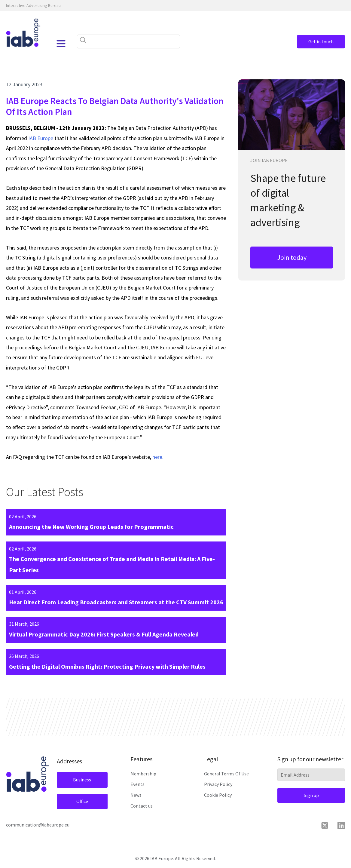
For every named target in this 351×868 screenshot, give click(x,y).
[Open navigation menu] (61, 44)
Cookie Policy (218, 795)
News (136, 795)
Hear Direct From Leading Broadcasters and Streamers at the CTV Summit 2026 (116, 602)
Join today (292, 257)
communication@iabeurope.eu (38, 825)
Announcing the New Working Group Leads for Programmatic (91, 527)
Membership (143, 774)
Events (137, 784)
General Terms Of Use (226, 774)
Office (82, 801)
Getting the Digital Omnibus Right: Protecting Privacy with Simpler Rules (107, 666)
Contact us (142, 806)
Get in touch (321, 41)
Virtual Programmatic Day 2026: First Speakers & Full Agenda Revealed (104, 634)
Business (82, 780)
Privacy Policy (218, 784)
